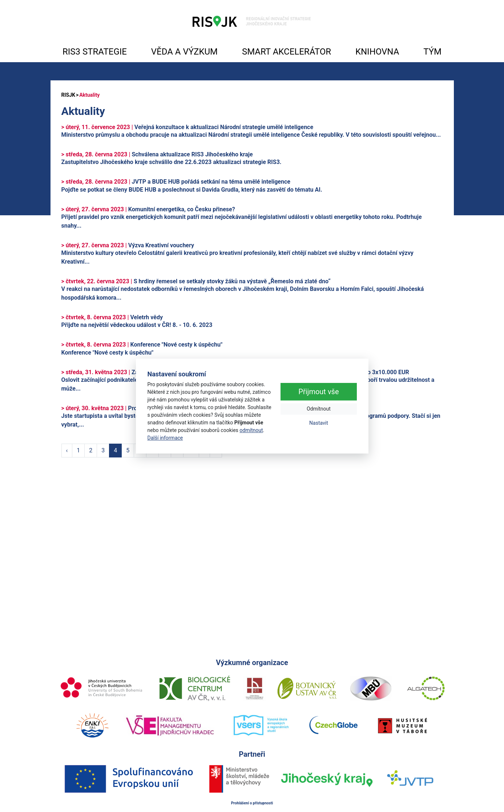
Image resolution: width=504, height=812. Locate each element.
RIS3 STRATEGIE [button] (95, 52)
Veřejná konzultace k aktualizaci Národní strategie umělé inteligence (188, 127)
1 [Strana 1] (78, 450)
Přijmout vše (318, 392)
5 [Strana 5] (128, 450)
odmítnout (251, 430)
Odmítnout (319, 409)
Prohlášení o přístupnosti (252, 803)
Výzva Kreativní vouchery (128, 245)
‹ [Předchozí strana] (67, 450)
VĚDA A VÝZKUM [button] (184, 52)
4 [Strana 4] (115, 450)
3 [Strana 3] (103, 450)
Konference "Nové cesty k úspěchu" (142, 345)
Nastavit (319, 423)
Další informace (165, 438)
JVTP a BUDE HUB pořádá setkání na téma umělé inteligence (176, 182)
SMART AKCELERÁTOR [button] (287, 52)
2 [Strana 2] (91, 450)
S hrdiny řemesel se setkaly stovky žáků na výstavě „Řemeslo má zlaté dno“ (196, 281)
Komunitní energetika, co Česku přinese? (148, 209)
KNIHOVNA (377, 52)
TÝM (432, 52)
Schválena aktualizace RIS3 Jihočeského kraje (157, 154)
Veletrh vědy (112, 317)
